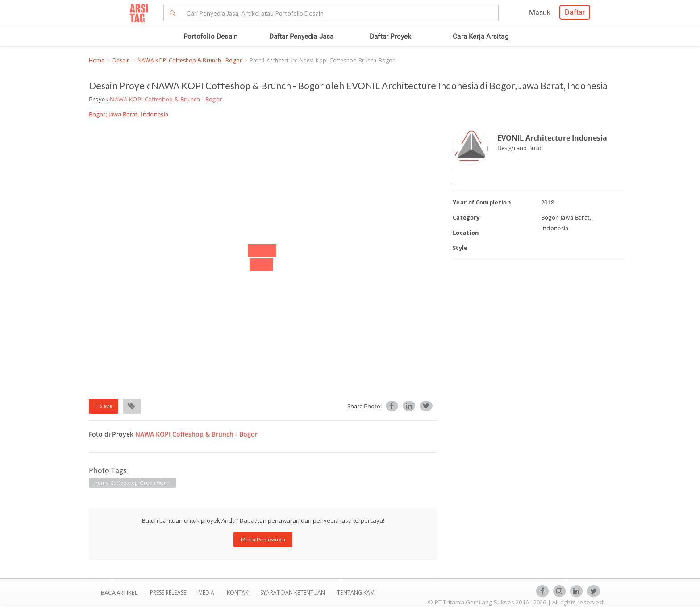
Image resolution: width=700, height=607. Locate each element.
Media (207, 592)
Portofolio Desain (210, 37)
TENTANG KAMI (356, 592)
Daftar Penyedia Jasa (302, 37)
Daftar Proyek (391, 37)
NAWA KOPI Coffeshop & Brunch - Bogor (190, 60)
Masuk (540, 13)
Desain (121, 60)
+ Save (104, 406)
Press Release (168, 592)
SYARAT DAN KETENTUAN (293, 592)
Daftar (575, 12)
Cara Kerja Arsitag (481, 37)
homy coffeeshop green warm (133, 483)
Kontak (238, 592)
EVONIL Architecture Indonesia (552, 138)
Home (97, 60)
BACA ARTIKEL (119, 592)
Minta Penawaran (263, 539)
